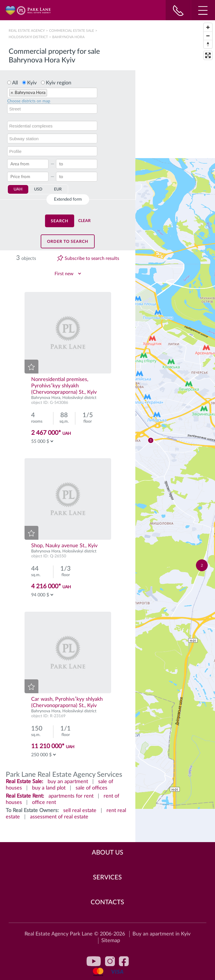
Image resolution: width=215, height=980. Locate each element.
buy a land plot (49, 788)
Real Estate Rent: (25, 796)
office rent (44, 803)
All (15, 83)
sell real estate (80, 811)
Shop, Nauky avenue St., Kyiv (64, 546)
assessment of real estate (59, 817)
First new (64, 274)
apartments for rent (71, 796)
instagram (110, 961)
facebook (124, 961)
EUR (58, 189)
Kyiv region (59, 83)
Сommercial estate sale (72, 31)
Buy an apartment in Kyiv (161, 934)
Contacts (107, 902)
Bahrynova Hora (46, 398)
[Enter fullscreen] (208, 55)
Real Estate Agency (27, 31)
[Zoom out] (208, 36)
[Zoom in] (208, 27)
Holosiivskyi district (28, 37)
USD (38, 189)
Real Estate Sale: (25, 782)
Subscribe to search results (92, 258)
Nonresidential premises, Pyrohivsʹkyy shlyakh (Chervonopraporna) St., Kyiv (64, 386)
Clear (84, 221)
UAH (18, 189)
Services (107, 877)
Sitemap (111, 941)
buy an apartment (68, 782)
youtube (94, 961)
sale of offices (91, 788)
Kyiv (32, 83)
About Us (108, 853)
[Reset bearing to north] (208, 44)
